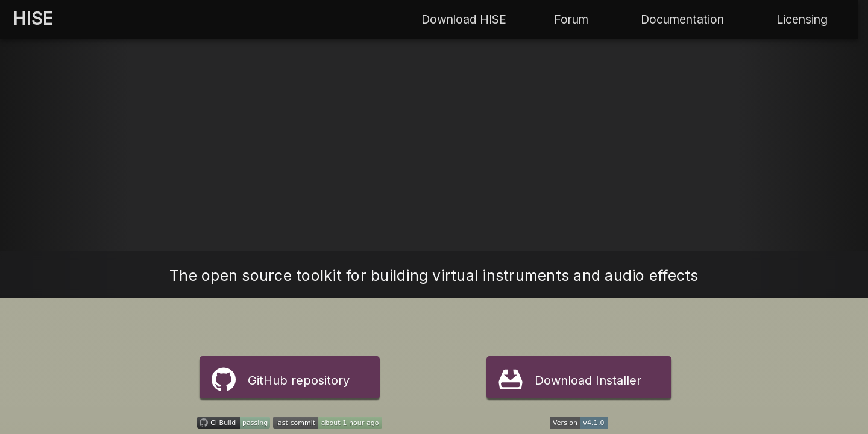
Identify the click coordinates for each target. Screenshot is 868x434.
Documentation (682, 19)
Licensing (802, 19)
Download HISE (464, 19)
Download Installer (570, 379)
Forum (571, 19)
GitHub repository (281, 379)
